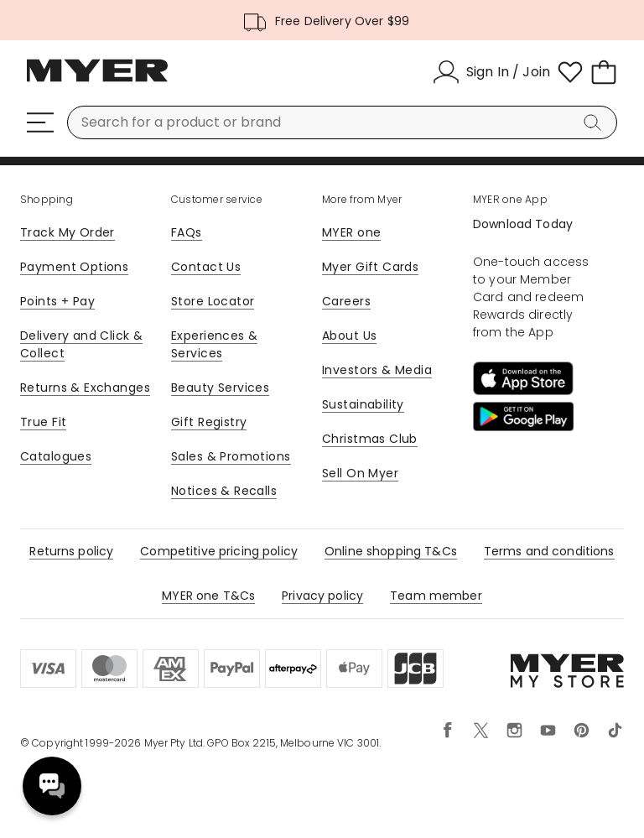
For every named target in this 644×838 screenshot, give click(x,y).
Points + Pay (57, 301)
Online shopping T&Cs (391, 551)
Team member (436, 596)
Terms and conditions (549, 551)
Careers (346, 301)
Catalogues (56, 456)
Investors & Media (377, 370)
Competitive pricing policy (219, 551)
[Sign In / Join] (491, 72)
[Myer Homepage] (97, 80)
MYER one (351, 232)
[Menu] (40, 122)
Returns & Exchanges (85, 388)
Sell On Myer (360, 473)
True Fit (43, 422)
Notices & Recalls (224, 491)
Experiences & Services (214, 344)
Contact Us (206, 267)
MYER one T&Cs (208, 596)
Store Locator (213, 301)
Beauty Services (220, 388)
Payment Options (74, 267)
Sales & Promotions (231, 456)
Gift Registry (209, 422)
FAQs (187, 232)
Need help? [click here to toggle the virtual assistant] (52, 786)
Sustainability (363, 404)
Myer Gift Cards (370, 267)
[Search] (595, 122)
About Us (349, 336)
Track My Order (68, 232)
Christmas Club (370, 439)
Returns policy (71, 551)
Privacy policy (322, 596)
